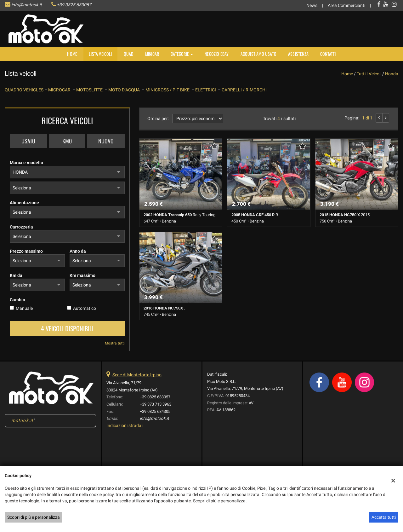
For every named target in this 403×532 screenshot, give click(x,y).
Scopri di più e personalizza (34, 517)
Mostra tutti (115, 343)
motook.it (22, 420)
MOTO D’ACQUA (125, 90)
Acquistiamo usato (258, 54)
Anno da (78, 251)
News (312, 5)
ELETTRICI (207, 90)
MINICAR (152, 54)
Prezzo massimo (26, 251)
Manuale (24, 308)
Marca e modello (26, 163)
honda (392, 74)
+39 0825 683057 (74, 5)
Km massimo (82, 275)
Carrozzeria (21, 227)
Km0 (67, 141)
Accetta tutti (384, 517)
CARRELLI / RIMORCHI (244, 90)
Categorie (182, 54)
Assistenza (298, 54)
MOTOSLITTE (90, 90)
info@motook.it (27, 5)
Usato (28, 141)
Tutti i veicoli (369, 74)
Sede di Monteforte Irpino (137, 375)
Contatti (328, 54)
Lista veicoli (100, 54)
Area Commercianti (346, 5)
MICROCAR (60, 90)
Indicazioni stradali (125, 425)
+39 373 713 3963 (156, 404)
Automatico (85, 308)
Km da (16, 275)
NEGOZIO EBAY (217, 54)
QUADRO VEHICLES (25, 90)
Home (72, 54)
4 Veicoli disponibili (67, 328)
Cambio (17, 300)
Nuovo (106, 141)
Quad (129, 54)
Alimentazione (24, 203)
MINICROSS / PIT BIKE (168, 90)
